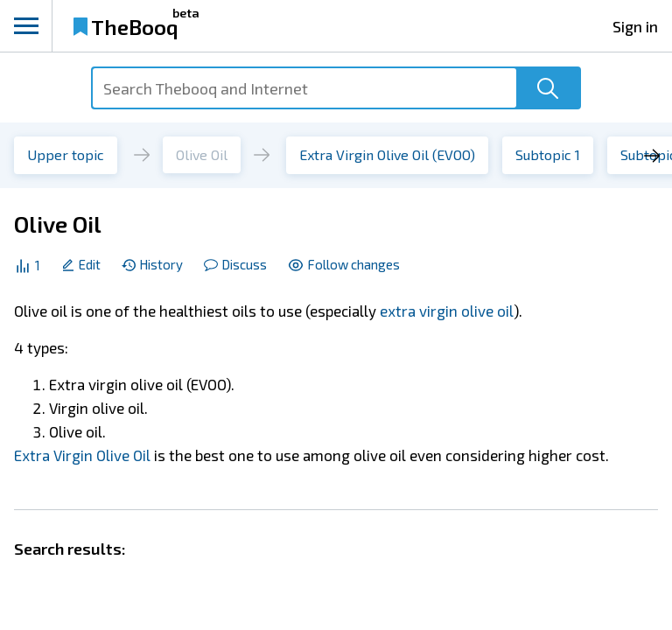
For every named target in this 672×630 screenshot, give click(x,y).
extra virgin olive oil (447, 311)
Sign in (635, 26)
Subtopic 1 (548, 154)
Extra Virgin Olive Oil (82, 455)
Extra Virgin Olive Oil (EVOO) (387, 154)
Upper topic (66, 154)
